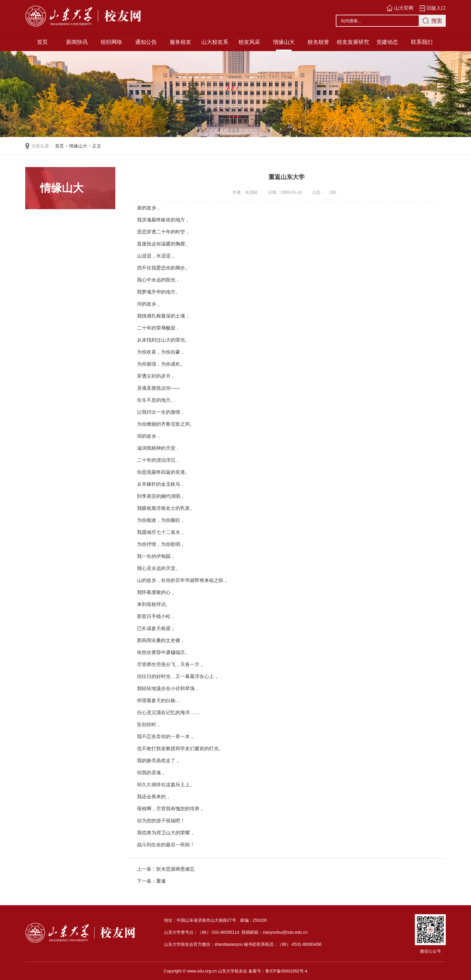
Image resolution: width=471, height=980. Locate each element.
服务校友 (181, 42)
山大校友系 (215, 42)
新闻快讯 (77, 42)
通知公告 (146, 42)
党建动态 (387, 42)
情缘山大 (284, 42)
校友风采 (249, 42)
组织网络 (111, 42)
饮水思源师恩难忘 (175, 869)
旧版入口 (436, 8)
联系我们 (422, 42)
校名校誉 (318, 42)
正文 (97, 146)
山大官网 (404, 8)
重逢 (161, 881)
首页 (42, 42)
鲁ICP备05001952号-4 (286, 971)
